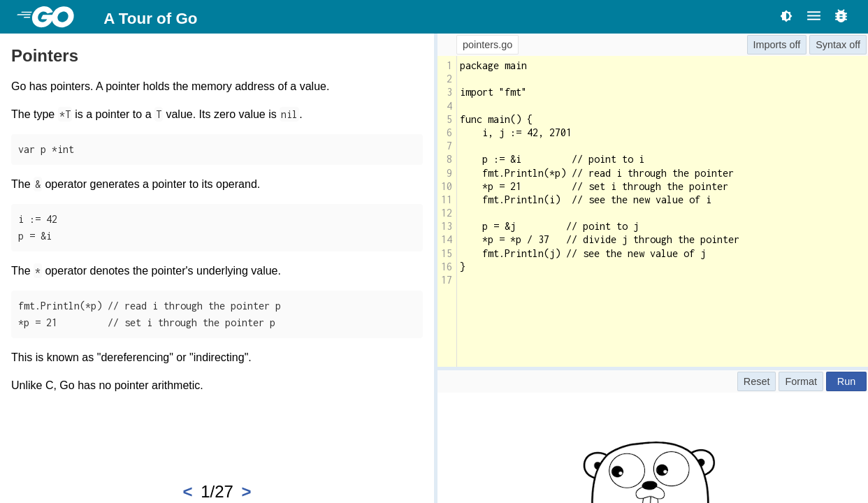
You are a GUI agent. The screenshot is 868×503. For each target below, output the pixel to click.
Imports (770, 45)
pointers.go (487, 45)
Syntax (831, 45)
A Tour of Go (150, 19)
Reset (757, 381)
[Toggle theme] (786, 16)
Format (801, 381)
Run (846, 381)
